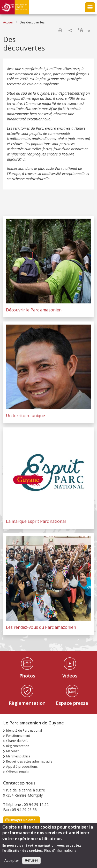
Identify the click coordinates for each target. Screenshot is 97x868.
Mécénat (12, 751)
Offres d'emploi (18, 772)
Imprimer (60, 30)
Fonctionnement (18, 736)
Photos (27, 676)
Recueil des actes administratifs (29, 761)
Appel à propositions (22, 767)
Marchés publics (18, 756)
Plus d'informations (60, 853)
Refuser (31, 863)
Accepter (12, 863)
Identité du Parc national (24, 730)
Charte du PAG (17, 741)
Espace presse (72, 703)
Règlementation (27, 703)
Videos (70, 676)
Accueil (8, 22)
